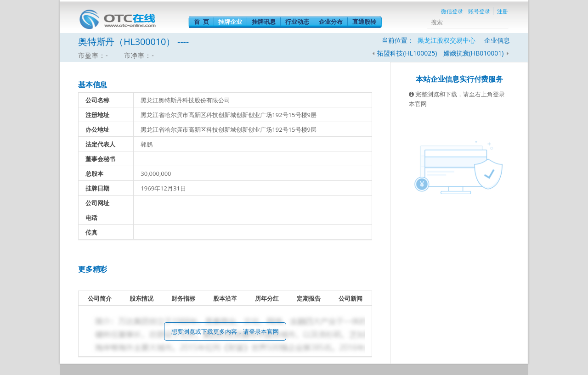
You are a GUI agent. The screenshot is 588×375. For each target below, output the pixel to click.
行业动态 (297, 22)
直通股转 (364, 22)
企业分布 (331, 22)
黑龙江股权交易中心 (447, 40)
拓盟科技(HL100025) (407, 53)
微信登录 (452, 11)
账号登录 (479, 11)
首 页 (201, 22)
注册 (503, 11)
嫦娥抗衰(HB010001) (474, 53)
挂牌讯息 (264, 22)
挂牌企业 (230, 22)
